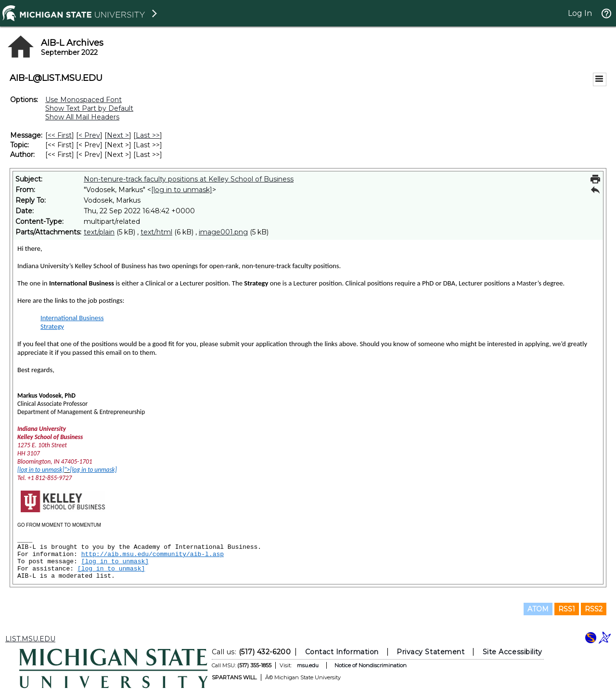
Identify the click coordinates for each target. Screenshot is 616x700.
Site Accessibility (513, 652)
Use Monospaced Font (83, 100)
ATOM (538, 609)
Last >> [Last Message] (148, 135)
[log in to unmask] (182, 190)
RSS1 (567, 609)
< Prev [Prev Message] (89, 135)
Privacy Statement (430, 652)
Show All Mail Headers (82, 117)
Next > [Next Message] (118, 135)
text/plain (99, 232)
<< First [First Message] (60, 135)
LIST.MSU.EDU (30, 639)
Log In (580, 13)
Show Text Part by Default (89, 108)
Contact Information (342, 652)
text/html (156, 232)
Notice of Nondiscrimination (371, 665)
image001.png (223, 232)
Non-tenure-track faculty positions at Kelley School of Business (189, 179)
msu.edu (308, 665)
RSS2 (594, 609)
